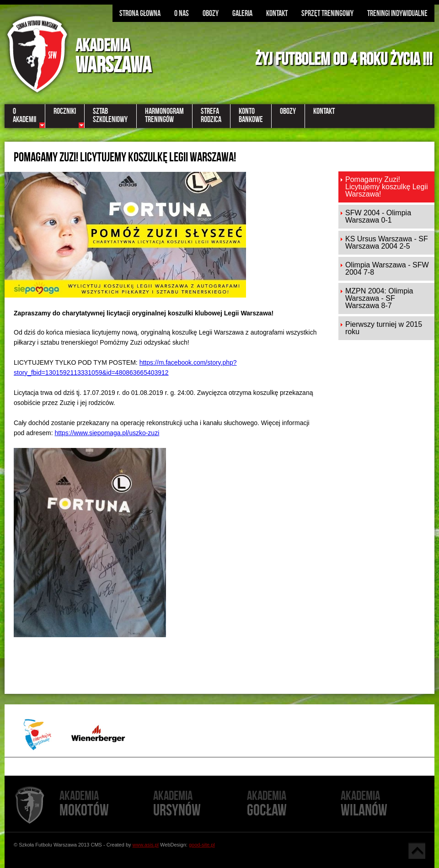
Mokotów (106, 804)
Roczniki (65, 111)
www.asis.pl (146, 845)
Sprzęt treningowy (327, 13)
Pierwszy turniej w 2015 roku (384, 328)
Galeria (242, 13)
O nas (182, 13)
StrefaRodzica (211, 115)
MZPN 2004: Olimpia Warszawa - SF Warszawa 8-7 (379, 298)
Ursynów (200, 804)
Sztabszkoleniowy (110, 115)
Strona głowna (140, 13)
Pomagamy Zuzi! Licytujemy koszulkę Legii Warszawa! (387, 187)
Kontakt (277, 13)
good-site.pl (202, 845)
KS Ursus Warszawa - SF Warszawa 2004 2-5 (387, 242)
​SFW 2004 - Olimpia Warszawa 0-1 (378, 216)
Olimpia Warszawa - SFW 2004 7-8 (387, 269)
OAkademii (24, 115)
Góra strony (417, 851)
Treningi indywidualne (397, 13)
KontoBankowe (251, 115)
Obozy (211, 13)
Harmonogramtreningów (164, 115)
